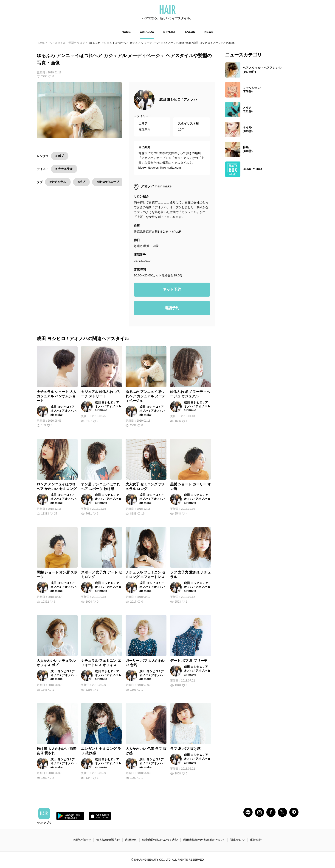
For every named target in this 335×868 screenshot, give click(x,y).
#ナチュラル (58, 182)
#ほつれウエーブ (108, 182)
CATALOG (147, 32)
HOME (126, 32)
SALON (190, 32)
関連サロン (237, 840)
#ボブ (81, 182)
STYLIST (169, 32)
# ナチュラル (64, 169)
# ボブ (60, 156)
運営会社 (256, 840)
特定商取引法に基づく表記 (160, 840)
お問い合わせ (82, 840)
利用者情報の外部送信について (204, 840)
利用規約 (131, 840)
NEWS (209, 32)
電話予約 (172, 308)
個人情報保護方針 (108, 840)
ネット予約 (172, 289)
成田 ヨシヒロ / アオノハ (178, 99)
